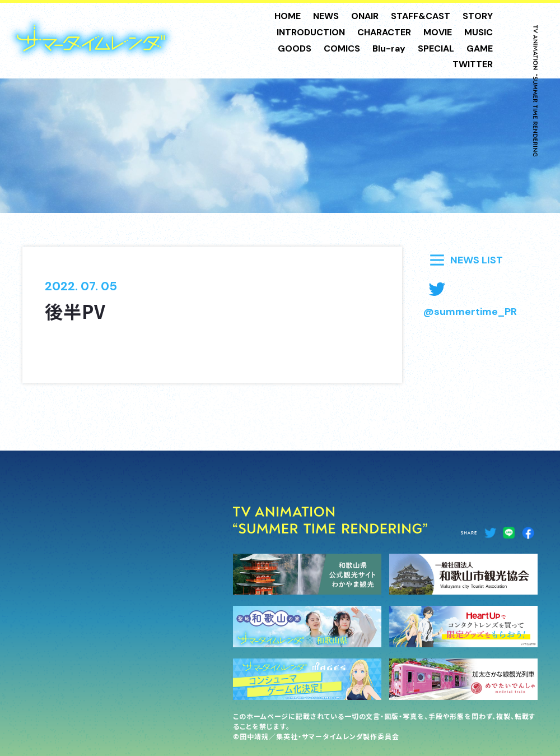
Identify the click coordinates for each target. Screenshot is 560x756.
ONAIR (365, 16)
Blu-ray (389, 48)
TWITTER (473, 64)
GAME (480, 48)
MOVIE (438, 32)
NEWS (326, 16)
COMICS (342, 48)
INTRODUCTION (311, 32)
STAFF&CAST (421, 16)
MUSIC (479, 32)
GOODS (295, 48)
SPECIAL (436, 48)
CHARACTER (384, 32)
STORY (478, 16)
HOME (288, 16)
